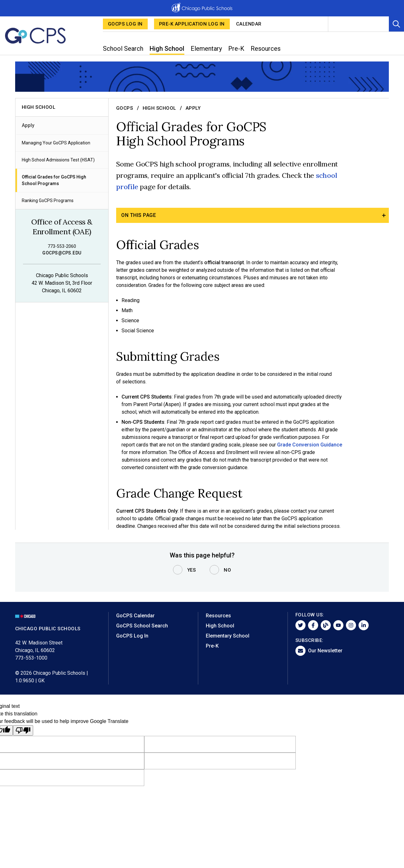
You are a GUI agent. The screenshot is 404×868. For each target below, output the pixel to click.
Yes (192, 570)
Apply (28, 125)
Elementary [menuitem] (206, 49)
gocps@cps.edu (62, 253)
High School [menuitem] (167, 49)
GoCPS (125, 108)
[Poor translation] (23, 730)
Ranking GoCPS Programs (48, 201)
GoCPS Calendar (135, 616)
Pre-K (212, 646)
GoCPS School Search (142, 626)
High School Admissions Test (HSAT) (58, 160)
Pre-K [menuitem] (236, 49)
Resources (218, 616)
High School (160, 108)
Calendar (249, 24)
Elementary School (228, 636)
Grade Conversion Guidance (310, 444)
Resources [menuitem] (266, 49)
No (227, 570)
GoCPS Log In (125, 24)
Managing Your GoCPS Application (56, 143)
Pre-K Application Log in (192, 24)
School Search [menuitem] (123, 49)
